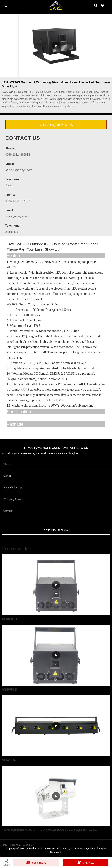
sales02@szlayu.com (19, 170)
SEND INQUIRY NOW (56, 125)
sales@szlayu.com (17, 216)
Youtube (27, 845)
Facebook (16, 845)
